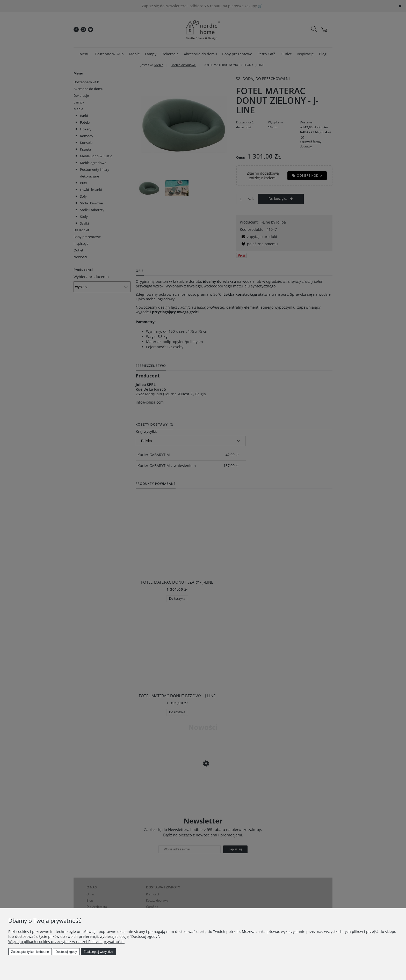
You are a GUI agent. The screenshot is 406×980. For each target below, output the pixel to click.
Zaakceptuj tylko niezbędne (30, 952)
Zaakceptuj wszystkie (98, 952)
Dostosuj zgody (66, 952)
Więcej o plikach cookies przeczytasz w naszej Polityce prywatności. (66, 942)
